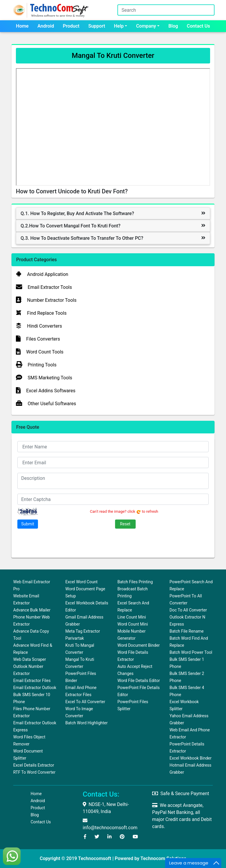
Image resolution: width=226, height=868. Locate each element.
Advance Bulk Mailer (32, 610)
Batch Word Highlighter (87, 723)
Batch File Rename (187, 631)
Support (97, 26)
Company (146, 26)
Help (119, 26)
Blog (173, 26)
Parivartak (75, 638)
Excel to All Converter (85, 702)
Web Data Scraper (30, 659)
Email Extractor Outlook (35, 688)
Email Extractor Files (32, 681)
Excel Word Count (82, 582)
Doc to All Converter (188, 610)
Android (46, 26)
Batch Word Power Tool (191, 652)
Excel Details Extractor (34, 765)
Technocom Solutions (163, 858)
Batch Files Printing (135, 582)
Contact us (198, 26)
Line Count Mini (132, 617)
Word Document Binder (139, 645)
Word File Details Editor (139, 681)
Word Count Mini (133, 624)
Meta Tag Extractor (83, 631)
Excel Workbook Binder (191, 758)
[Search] (166, 10)
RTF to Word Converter (34, 772)
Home (22, 26)
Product (71, 26)
